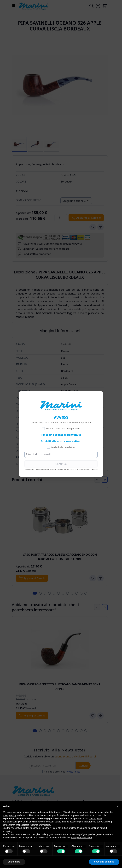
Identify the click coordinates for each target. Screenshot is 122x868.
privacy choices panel (81, 838)
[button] (118, 806)
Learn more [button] (14, 862)
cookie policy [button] (95, 819)
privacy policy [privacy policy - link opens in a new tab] (9, 815)
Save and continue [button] (104, 862)
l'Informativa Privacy (88, 470)
